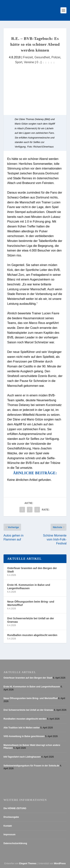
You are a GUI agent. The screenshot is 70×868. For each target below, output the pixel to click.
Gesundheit (42, 57)
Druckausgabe (11, 817)
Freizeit (28, 57)
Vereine (29, 62)
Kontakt (8, 826)
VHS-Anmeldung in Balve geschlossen (24, 736)
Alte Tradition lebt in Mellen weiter (22, 728)
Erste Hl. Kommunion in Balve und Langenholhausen (29, 587)
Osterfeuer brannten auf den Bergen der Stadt (32, 570)
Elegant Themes (28, 863)
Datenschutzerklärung (15, 843)
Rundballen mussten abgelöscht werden (32, 635)
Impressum (10, 835)
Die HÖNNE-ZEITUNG (15, 808)
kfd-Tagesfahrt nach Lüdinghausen (22, 757)
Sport (19, 62)
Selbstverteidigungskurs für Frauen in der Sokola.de (31, 766)
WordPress (60, 863)
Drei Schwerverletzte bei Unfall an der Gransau (31, 620)
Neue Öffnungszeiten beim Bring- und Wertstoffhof (31, 603)
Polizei (56, 57)
